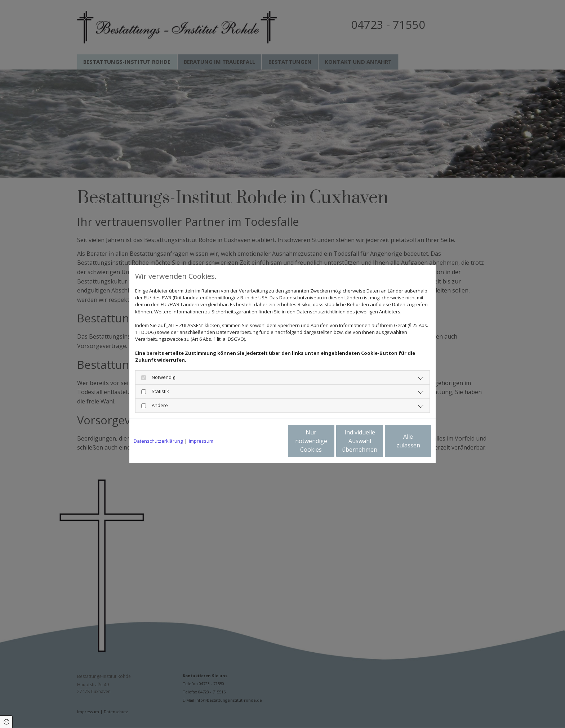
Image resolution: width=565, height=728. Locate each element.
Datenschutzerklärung (158, 441)
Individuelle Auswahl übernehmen (330, 441)
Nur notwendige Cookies (261, 441)
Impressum (201, 441)
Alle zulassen (398, 441)
